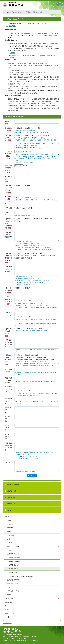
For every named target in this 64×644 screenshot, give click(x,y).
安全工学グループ (12, 584)
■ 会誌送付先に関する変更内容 (8, 343)
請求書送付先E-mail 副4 (8, 428)
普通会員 (19, 128)
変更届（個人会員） (14, 569)
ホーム (7, 12)
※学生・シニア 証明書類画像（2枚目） (8, 169)
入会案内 (12, 53)
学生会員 (28, 128)
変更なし (19, 135)
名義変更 (35, 138)
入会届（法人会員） (14, 557)
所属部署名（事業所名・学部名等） (27, 256)
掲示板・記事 (9, 598)
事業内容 (10, 528)
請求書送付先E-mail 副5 (8, 436)
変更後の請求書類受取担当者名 (8, 380)
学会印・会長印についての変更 (45, 360)
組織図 (9, 532)
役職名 (43, 256)
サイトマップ (9, 617)
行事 (7, 606)
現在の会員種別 (8, 129)
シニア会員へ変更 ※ (23, 138)
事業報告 (10, 543)
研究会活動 (9, 602)
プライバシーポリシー (14, 591)
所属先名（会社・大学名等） (34, 253)
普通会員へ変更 (30, 135)
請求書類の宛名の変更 (32, 355)
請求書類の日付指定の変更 (24, 360)
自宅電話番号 (38, 219)
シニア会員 (37, 128)
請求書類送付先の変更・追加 (25, 357)
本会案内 (13, 12)
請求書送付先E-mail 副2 (8, 410)
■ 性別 (8, 208)
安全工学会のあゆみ (13, 546)
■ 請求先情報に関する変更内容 (8, 446)
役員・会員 (10, 535)
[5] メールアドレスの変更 (8, 290)
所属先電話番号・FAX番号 (24, 258)
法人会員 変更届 (11, 26)
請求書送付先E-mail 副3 (8, 419)
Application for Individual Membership (20, 576)
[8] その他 (8, 462)
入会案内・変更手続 (24, 12)
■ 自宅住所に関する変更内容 (8, 234)
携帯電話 (19, 221)
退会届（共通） (13, 572)
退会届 (12, 57)
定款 (8, 539)
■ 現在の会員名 (8, 179)
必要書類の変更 (42, 357)
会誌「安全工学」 (12, 491)
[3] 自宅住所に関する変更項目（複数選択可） (8, 223)
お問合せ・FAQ (11, 504)
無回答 (30, 208)
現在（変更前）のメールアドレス (8, 300)
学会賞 (9, 550)
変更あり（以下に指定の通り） (34, 329)
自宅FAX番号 (49, 219)
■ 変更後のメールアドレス (8, 315)
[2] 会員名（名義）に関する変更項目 (8, 189)
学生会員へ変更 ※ (43, 135)
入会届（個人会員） (14, 561)
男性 (18, 208)
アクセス (10, 510)
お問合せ (6, 640)
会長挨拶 (10, 524)
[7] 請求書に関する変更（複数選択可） (8, 360)
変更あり (28, 186)
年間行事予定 (11, 497)
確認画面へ (32, 476)
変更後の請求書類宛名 (8, 370)
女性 (24, 208)
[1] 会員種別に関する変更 (8, 138)
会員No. (7, 122)
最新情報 (8, 595)
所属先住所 (52, 256)
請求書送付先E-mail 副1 (8, 401)
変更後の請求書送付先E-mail (8, 389)
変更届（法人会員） (14, 565)
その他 (43, 138)
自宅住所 (28, 219)
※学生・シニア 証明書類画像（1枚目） (8, 155)
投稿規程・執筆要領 (13, 580)
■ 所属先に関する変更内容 (8, 269)
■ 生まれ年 (8, 213)
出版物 (7, 609)
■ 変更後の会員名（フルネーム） (8, 200)
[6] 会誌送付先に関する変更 (8, 332)
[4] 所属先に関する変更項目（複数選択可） (8, 258)
